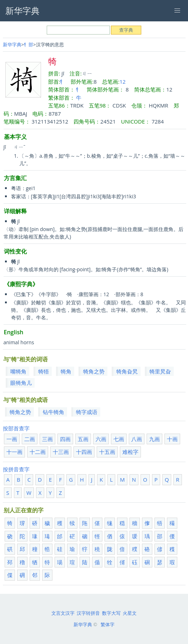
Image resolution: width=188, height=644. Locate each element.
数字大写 (111, 613)
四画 (65, 439)
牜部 (29, 44)
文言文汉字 (63, 613)
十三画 (61, 452)
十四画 (84, 452)
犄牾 (44, 371)
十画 (172, 439)
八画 (137, 439)
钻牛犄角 (54, 412)
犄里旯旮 (160, 371)
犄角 (66, 371)
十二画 (38, 452)
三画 (47, 439)
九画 (154, 439)
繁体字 (108, 624)
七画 (119, 439)
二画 (30, 439)
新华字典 (12, 44)
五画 (83, 439)
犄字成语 (87, 412)
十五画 (107, 452)
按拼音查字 (16, 469)
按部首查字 (16, 428)
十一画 (14, 452)
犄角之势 (94, 371)
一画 (12, 439)
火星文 (130, 613)
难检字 (130, 452)
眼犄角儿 (21, 383)
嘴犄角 (18, 371)
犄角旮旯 (127, 371)
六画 (101, 439)
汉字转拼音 (88, 613)
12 (123, 82)
